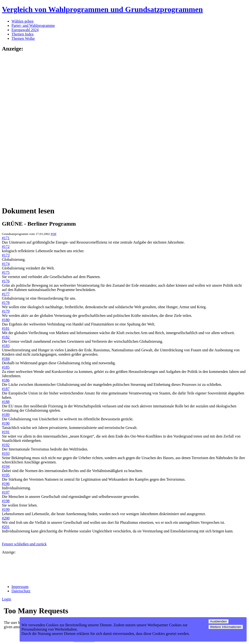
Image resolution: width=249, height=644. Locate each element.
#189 (6, 415)
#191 (6, 432)
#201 (6, 527)
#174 (6, 264)
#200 (6, 518)
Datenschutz (21, 591)
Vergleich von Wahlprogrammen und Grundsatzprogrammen (102, 9)
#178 (6, 303)
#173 (6, 255)
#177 (6, 294)
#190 (6, 423)
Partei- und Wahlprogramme (33, 26)
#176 (6, 281)
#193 (6, 453)
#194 (6, 466)
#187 (6, 389)
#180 (6, 320)
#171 (6, 238)
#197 (6, 492)
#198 (6, 501)
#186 (6, 380)
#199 (6, 510)
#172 (6, 247)
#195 (6, 475)
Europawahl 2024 (25, 30)
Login (6, 599)
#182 (6, 337)
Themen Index (23, 34)
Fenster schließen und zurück (24, 544)
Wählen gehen (22, 21)
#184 (6, 359)
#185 (6, 367)
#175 (6, 272)
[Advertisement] (21, 129)
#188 (6, 402)
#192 (6, 445)
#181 (6, 328)
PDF (54, 234)
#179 (6, 311)
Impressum (20, 587)
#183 (6, 346)
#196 (6, 484)
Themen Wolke (23, 38)
